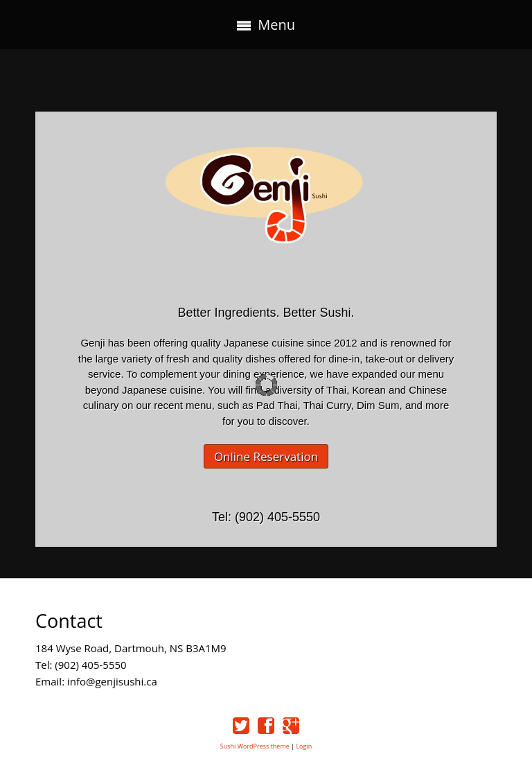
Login (304, 746)
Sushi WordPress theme (255, 746)
